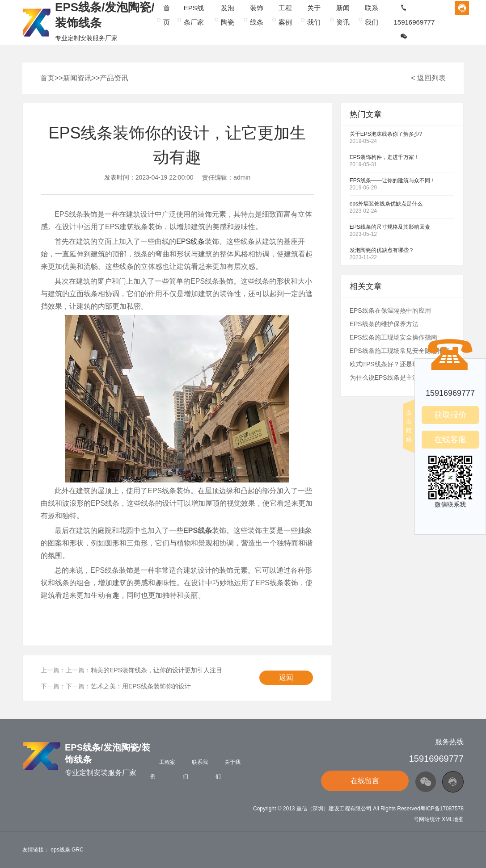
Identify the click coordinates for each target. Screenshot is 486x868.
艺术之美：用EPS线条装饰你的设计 (141, 686)
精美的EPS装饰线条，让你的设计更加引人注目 (156, 670)
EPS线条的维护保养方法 (384, 324)
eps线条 (60, 850)
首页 (47, 78)
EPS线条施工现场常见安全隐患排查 (400, 351)
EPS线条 (190, 241)
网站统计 (430, 819)
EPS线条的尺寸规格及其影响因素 (390, 227)
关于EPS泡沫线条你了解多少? (386, 134)
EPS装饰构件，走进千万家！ (385, 157)
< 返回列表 (428, 78)
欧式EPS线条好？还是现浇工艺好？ (400, 364)
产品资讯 (114, 78)
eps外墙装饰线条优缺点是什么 (386, 204)
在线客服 (450, 440)
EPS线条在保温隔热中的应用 (390, 310)
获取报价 (450, 415)
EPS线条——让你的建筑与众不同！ (393, 180)
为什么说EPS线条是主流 (384, 377)
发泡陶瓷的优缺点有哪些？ (382, 250)
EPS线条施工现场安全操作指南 (393, 337)
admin (242, 177)
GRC (78, 850)
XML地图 (453, 819)
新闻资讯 (77, 78)
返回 (286, 677)
